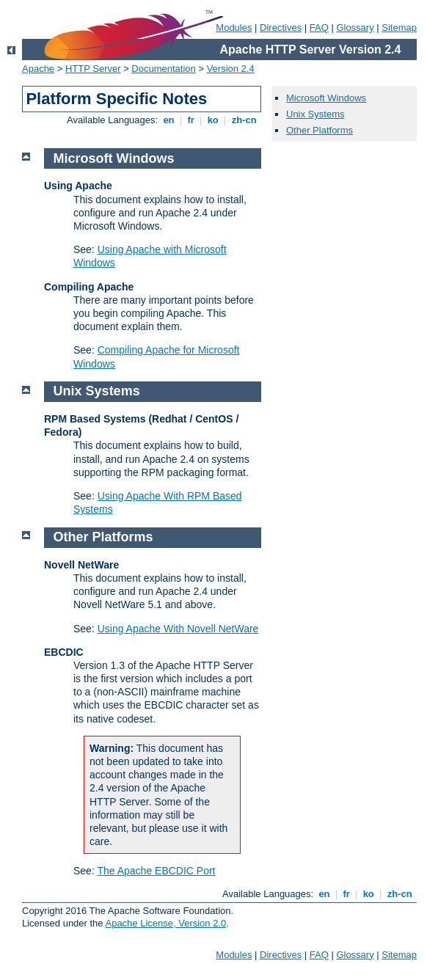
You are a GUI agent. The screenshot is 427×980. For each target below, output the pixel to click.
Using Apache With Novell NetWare (178, 629)
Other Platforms (320, 130)
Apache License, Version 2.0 (165, 923)
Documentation (163, 69)
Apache (38, 69)
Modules (234, 28)
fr (191, 120)
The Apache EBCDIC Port (156, 871)
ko (213, 120)
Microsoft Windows (326, 98)
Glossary (355, 28)
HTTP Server (93, 69)
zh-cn (244, 120)
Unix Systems (315, 114)
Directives (281, 28)
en (169, 120)
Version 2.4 (231, 69)
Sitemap (399, 28)
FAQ (319, 28)
